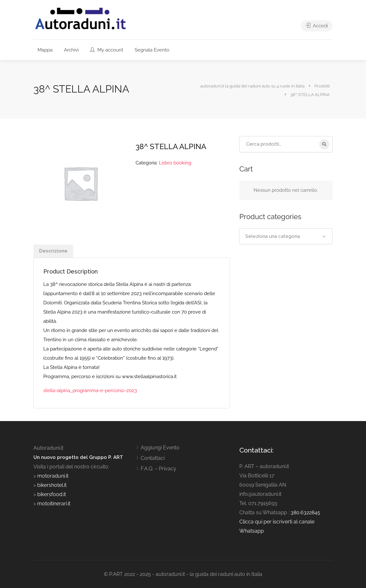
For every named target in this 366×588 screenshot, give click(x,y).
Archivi (71, 50)
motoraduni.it (52, 476)
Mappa (45, 50)
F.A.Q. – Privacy (158, 469)
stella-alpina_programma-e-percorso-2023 (90, 391)
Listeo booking (175, 163)
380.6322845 (305, 512)
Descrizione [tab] (53, 251)
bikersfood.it (52, 494)
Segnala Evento (152, 50)
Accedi (317, 26)
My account (107, 50)
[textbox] (286, 236)
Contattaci (153, 458)
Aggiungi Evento (160, 448)
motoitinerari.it (53, 504)
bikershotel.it (52, 485)
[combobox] (286, 236)
